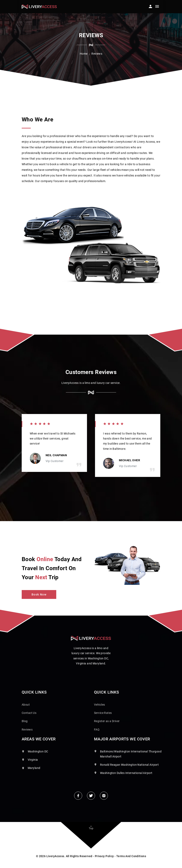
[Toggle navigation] (157, 7)
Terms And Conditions (131, 856)
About (26, 705)
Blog (25, 721)
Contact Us (29, 713)
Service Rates (103, 713)
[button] (150, 5)
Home (84, 54)
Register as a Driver (107, 721)
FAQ (97, 730)
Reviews (27, 730)
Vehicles (99, 705)
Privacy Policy (104, 856)
